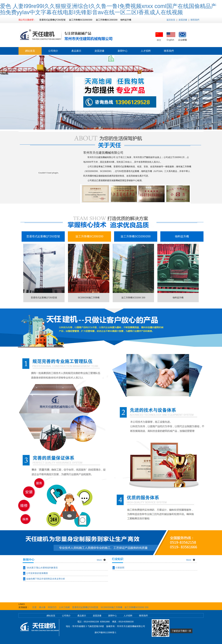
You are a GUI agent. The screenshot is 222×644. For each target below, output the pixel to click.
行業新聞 (120, 568)
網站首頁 (30, 51)
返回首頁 (171, 20)
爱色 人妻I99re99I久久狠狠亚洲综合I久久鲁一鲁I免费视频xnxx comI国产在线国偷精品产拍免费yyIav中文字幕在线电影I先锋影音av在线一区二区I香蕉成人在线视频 (108, 9)
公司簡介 (53, 51)
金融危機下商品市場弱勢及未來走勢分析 (46, 579)
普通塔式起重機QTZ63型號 (85, 607)
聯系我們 (195, 20)
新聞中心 (123, 51)
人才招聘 (146, 51)
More (99, 560)
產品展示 (76, 51)
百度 (34, 607)
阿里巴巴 (52, 607)
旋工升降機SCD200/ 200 (136, 607)
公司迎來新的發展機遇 (37, 573)
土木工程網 (64, 607)
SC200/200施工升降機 (111, 607)
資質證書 (183, 20)
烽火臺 (42, 607)
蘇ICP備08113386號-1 (105, 632)
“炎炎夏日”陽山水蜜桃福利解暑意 (42, 568)
